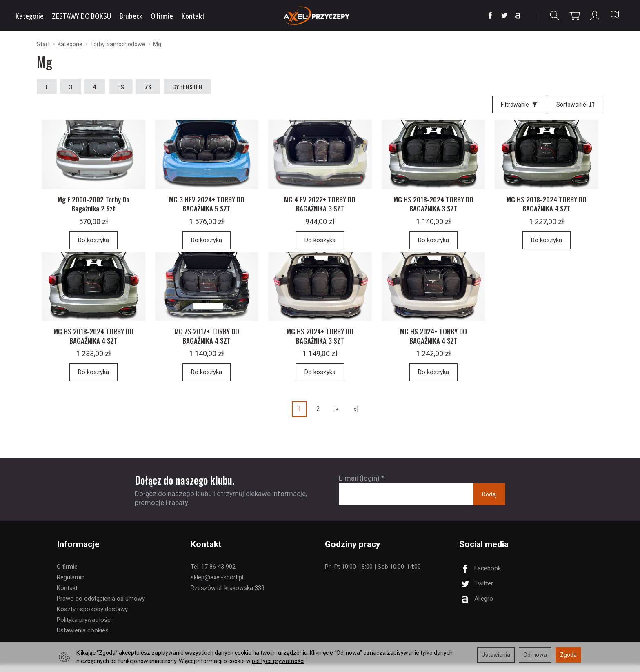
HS (121, 87)
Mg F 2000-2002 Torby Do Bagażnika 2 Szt (93, 208)
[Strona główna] (320, 15)
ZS (148, 87)
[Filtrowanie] (519, 105)
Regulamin (71, 585)
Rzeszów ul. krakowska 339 (228, 595)
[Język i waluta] (615, 16)
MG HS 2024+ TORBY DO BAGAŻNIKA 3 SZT (320, 343)
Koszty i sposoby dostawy (92, 616)
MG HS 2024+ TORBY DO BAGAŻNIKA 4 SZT (433, 343)
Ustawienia (496, 655)
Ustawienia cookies (83, 638)
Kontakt (193, 16)
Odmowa (535, 655)
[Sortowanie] (576, 105)
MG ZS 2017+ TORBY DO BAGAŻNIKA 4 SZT (207, 343)
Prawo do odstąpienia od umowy (101, 606)
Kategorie (29, 16)
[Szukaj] (555, 16)
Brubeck (131, 16)
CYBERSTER (187, 87)
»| (356, 417)
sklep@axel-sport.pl (217, 585)
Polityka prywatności (84, 627)
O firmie (162, 16)
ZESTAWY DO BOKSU (81, 16)
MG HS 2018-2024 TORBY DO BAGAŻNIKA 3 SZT (433, 208)
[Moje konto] (595, 16)
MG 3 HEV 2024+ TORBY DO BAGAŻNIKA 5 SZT (207, 208)
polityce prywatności (278, 661)
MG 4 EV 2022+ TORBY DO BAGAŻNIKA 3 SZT (320, 208)
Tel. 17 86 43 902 (213, 574)
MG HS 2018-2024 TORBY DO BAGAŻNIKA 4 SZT (547, 208)
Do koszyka (93, 244)
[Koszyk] (575, 16)
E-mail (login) (359, 486)
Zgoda (568, 655)
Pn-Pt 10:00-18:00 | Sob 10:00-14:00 (373, 574)
